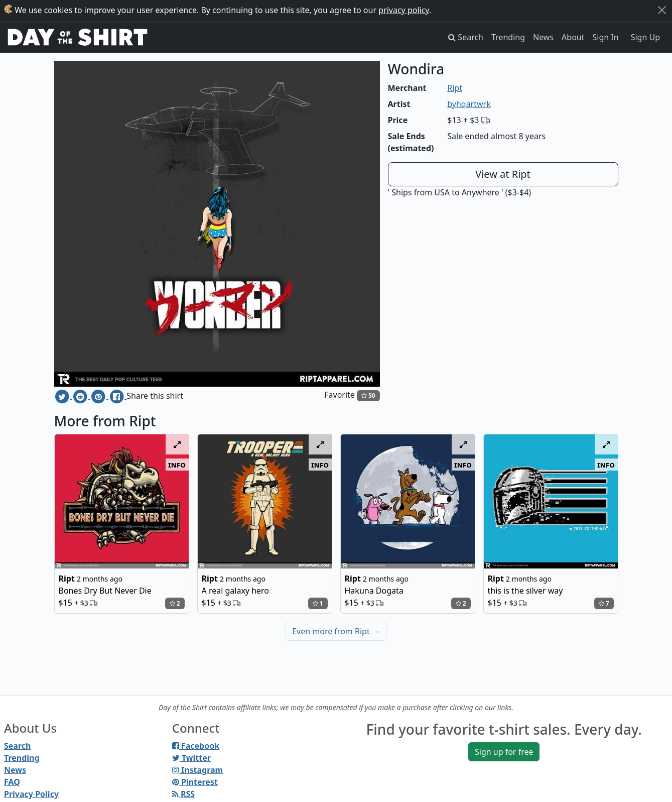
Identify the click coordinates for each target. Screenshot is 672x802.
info (177, 465)
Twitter (191, 758)
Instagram (197, 770)
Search (17, 746)
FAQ (12, 782)
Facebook (196, 746)
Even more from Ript (336, 631)
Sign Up (645, 37)
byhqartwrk (469, 104)
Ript (455, 88)
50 (368, 395)
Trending (508, 37)
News (543, 37)
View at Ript (503, 174)
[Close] (662, 10)
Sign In (606, 37)
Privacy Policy (31, 794)
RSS (183, 794)
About (573, 37)
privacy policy (404, 10)
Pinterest (195, 782)
